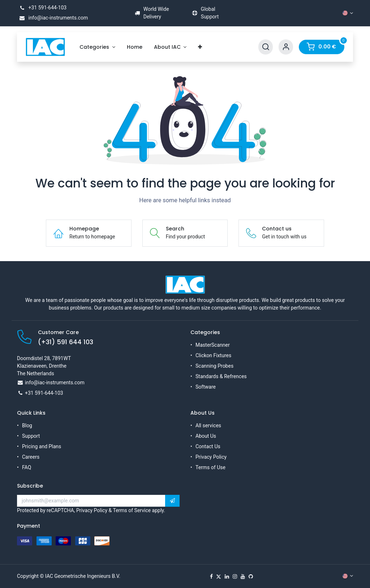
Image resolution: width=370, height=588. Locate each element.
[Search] (266, 47)
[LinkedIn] (227, 576)
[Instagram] (235, 576)
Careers (31, 457)
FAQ (27, 467)
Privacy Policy (211, 457)
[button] (172, 501)
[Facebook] (211, 576)
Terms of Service (132, 510)
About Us (206, 436)
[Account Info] (286, 47)
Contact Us (208, 446)
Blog (27, 425)
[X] (219, 576)
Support (31, 436)
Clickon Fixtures (213, 355)
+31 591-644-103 (42, 8)
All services (208, 425)
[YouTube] (243, 576)
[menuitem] (97, 47)
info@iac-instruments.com (52, 18)
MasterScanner (213, 345)
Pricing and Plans (42, 446)
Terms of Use (210, 467)
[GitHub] (251, 576)
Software (206, 387)
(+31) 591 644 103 (66, 342)
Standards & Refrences (221, 376)
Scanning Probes (214, 366)
